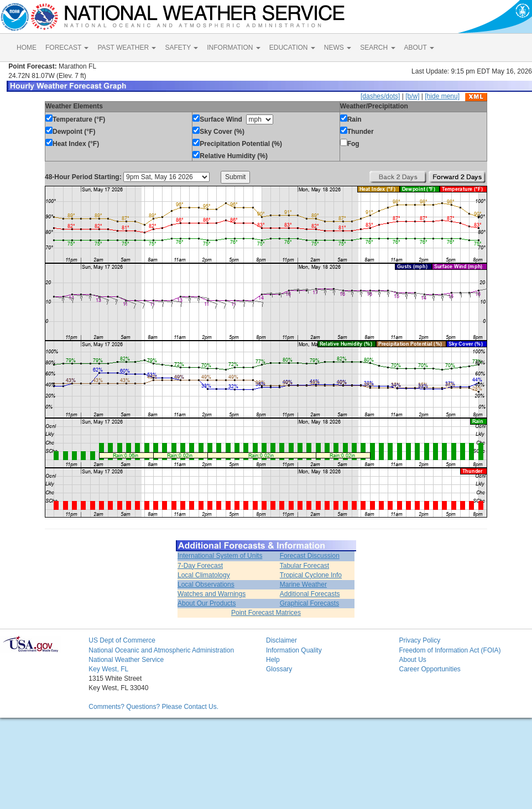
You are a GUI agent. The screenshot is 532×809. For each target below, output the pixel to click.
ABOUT (419, 48)
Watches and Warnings (212, 594)
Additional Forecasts (310, 594)
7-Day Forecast (200, 566)
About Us (412, 660)
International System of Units (220, 556)
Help (273, 660)
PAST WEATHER (127, 48)
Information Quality (294, 650)
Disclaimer (281, 640)
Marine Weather (303, 584)
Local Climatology (204, 575)
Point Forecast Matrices (266, 613)
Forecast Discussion (310, 556)
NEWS (338, 48)
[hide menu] (442, 96)
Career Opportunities (429, 669)
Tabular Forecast (304, 566)
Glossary (279, 669)
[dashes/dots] (380, 96)
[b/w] (412, 96)
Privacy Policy (419, 640)
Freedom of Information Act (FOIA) (450, 650)
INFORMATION (233, 48)
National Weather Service (126, 660)
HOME (27, 48)
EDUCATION (292, 48)
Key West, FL (108, 669)
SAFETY (181, 48)
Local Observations (206, 584)
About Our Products (207, 603)
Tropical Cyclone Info (311, 575)
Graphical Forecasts (309, 603)
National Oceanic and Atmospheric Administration (161, 650)
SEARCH (377, 48)
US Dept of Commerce (122, 640)
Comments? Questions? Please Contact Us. (153, 707)
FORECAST (67, 48)
